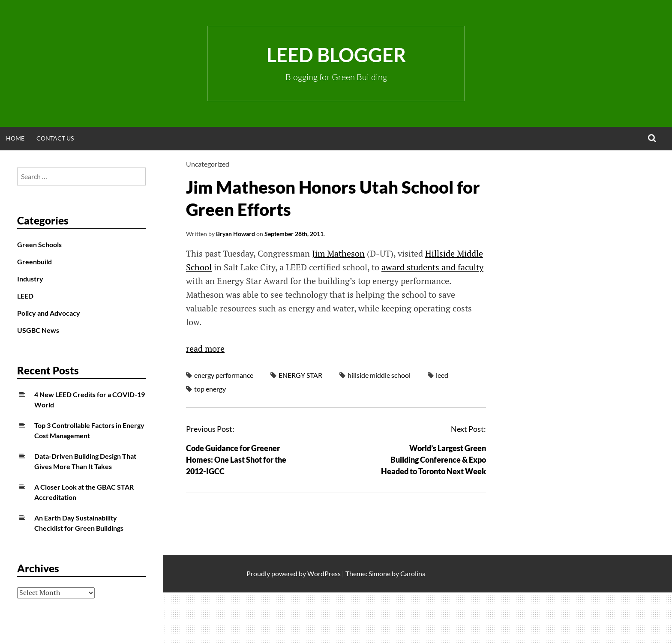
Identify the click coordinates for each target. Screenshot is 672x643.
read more (205, 348)
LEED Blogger (336, 55)
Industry (30, 279)
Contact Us (55, 138)
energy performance (224, 375)
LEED (25, 296)
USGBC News (38, 330)
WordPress (324, 573)
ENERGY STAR (300, 375)
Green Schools (39, 244)
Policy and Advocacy (49, 313)
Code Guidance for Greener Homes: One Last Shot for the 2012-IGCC (236, 460)
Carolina (413, 573)
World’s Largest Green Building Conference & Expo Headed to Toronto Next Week (433, 460)
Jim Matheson (338, 253)
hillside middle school (379, 375)
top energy (210, 389)
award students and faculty (432, 267)
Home (15, 138)
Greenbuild (34, 262)
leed (442, 375)
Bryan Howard (235, 234)
